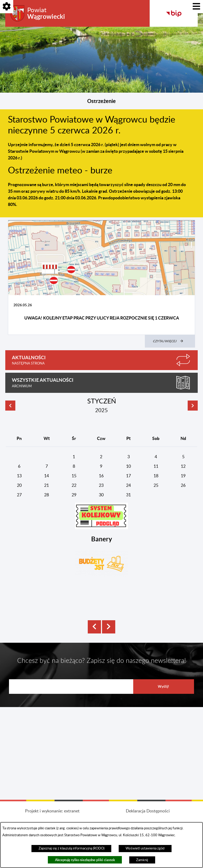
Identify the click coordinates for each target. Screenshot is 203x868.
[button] (101, 516)
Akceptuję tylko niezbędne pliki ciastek (85, 860)
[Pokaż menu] (196, 7)
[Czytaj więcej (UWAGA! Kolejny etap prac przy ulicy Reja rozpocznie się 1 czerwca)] (170, 341)
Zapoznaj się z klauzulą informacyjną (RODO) (71, 848)
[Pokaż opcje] (7, 7)
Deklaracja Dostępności (148, 811)
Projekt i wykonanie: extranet (52, 811)
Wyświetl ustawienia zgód (145, 848)
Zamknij (142, 860)
